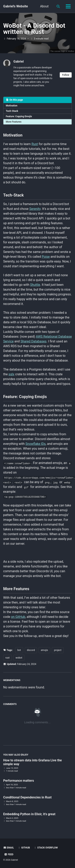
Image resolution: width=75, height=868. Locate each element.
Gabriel (18, 61)
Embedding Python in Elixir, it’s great (29, 814)
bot (19, 650)
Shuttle (35, 285)
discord (31, 650)
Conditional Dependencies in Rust (27, 797)
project (58, 650)
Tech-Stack (12, 111)
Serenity (35, 209)
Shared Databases (34, 341)
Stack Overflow (46, 848)
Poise (46, 257)
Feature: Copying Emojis (19, 116)
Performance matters (19, 781)
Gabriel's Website (15, 6)
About (44, 6)
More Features (14, 122)
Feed (9, 854)
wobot (19, 658)
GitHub (24, 848)
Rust (35, 144)
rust (7, 658)
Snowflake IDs (35, 444)
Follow (66, 75)
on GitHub (18, 617)
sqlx (11, 374)
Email (8, 848)
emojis (44, 650)
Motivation (12, 106)
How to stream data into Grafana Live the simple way (32, 762)
